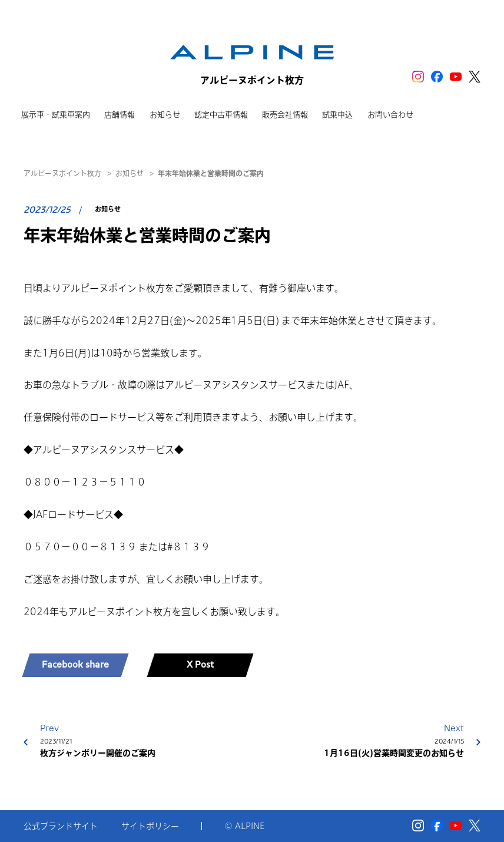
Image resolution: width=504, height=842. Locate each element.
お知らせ (130, 173)
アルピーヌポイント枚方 (62, 173)
